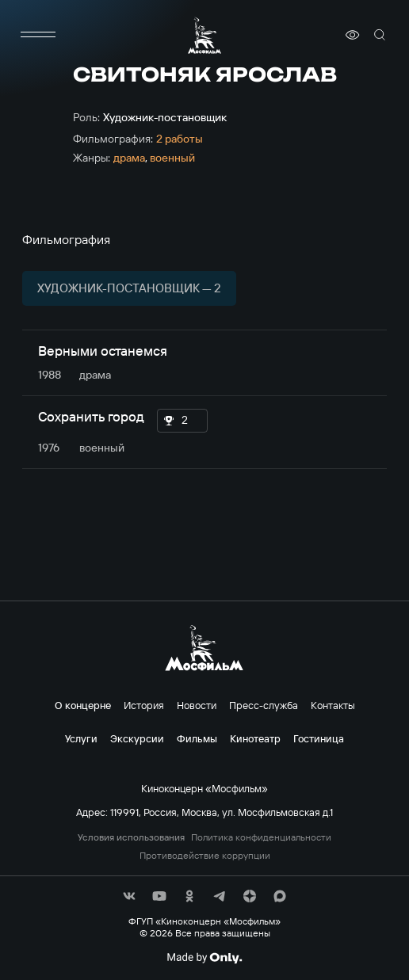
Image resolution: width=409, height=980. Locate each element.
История (144, 705)
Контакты (333, 705)
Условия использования (131, 837)
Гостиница (319, 738)
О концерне (83, 705)
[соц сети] (129, 896)
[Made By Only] (204, 958)
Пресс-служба (264, 705)
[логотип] (204, 35)
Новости (197, 705)
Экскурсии (137, 738)
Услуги (81, 738)
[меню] (38, 35)
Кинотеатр (255, 738)
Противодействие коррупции (205, 856)
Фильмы (197, 738)
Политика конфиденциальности (261, 837)
